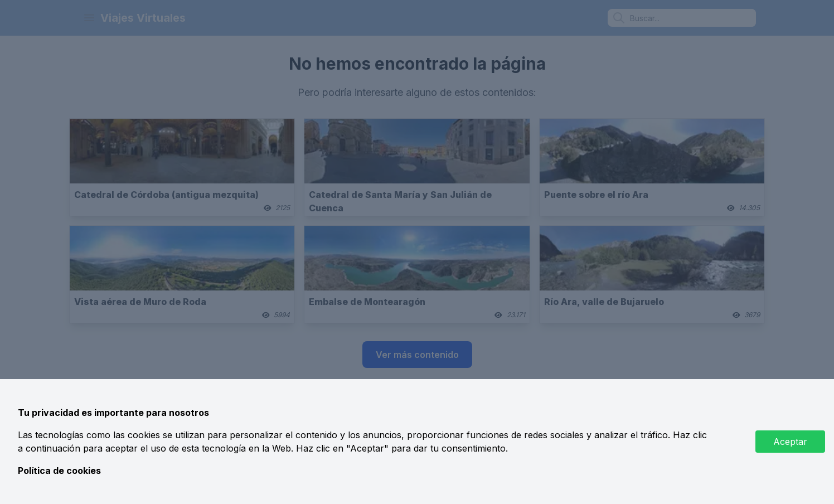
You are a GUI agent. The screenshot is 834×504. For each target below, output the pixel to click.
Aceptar (790, 442)
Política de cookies (59, 471)
